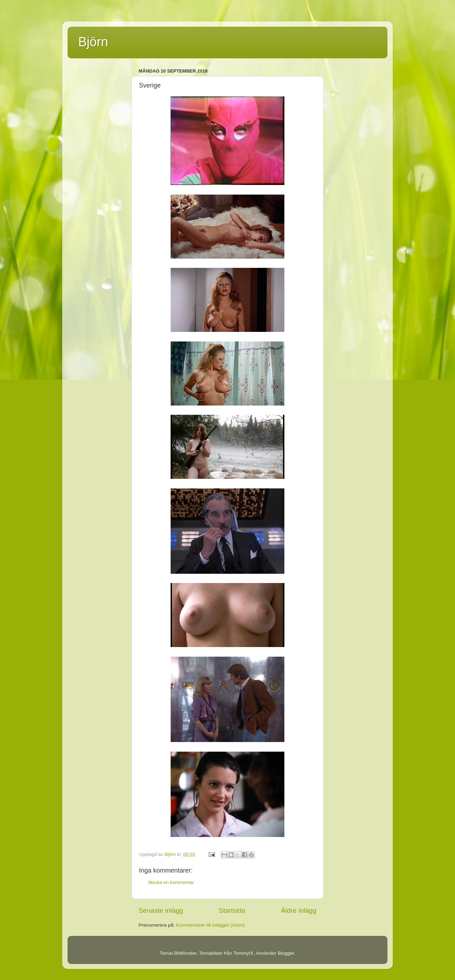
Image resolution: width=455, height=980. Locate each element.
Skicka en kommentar (171, 882)
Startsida (232, 910)
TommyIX (243, 953)
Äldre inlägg (299, 910)
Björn (93, 42)
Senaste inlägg (161, 910)
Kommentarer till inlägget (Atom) (210, 925)
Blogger (286, 953)
